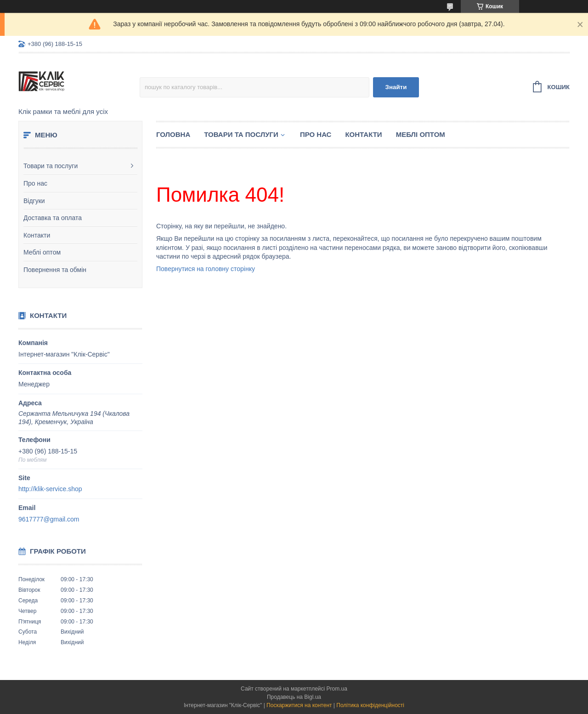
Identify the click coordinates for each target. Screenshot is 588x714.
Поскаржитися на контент (299, 705)
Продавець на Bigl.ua (294, 697)
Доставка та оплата (53, 218)
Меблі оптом (42, 252)
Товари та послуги (51, 166)
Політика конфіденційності (370, 705)
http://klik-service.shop (50, 489)
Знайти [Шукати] (396, 87)
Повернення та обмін (55, 270)
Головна (173, 134)
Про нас (35, 183)
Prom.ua (337, 689)
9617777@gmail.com (49, 519)
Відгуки (34, 201)
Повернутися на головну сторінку (206, 269)
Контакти (37, 235)
